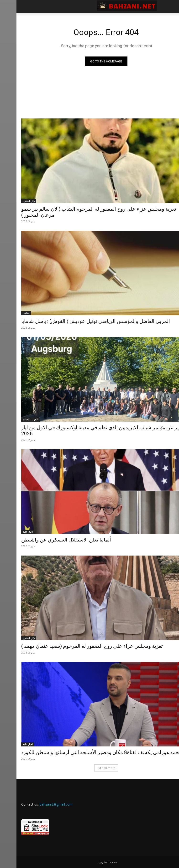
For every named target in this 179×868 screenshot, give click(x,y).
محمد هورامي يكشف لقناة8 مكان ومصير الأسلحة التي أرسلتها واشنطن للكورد (85, 752)
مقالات (10, 313)
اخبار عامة (11, 532)
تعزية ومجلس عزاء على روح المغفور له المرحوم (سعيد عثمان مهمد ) (76, 646)
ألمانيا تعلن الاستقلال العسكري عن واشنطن (50, 540)
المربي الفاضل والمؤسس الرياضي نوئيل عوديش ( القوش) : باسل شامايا (79, 321)
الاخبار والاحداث (14, 419)
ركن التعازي (12, 201)
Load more (90, 768)
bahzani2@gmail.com (40, 804)
